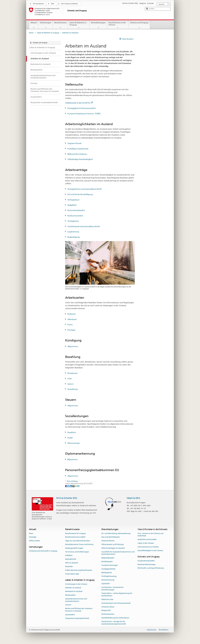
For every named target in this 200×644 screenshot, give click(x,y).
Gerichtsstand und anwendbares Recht (83, 226)
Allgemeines (73, 346)
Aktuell (34, 25)
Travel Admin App (72, 574)
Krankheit (71, 432)
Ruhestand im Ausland (74, 591)
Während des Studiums (77, 154)
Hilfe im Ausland (72, 563)
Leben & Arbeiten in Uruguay (79, 25)
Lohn (69, 379)
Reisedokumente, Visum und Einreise (79, 544)
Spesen (70, 384)
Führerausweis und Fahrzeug (112, 544)
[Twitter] (69, 486)
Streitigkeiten (73, 221)
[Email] (78, 486)
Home (31, 33)
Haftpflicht (72, 205)
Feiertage (71, 330)
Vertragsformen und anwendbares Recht (84, 189)
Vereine (68, 605)
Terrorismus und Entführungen (77, 552)
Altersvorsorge (73, 443)
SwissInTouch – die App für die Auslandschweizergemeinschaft (114, 623)
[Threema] (74, 486)
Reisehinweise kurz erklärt (75, 537)
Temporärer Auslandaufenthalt (77, 618)
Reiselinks (69, 566)
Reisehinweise (60, 25)
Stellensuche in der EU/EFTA (79, 103)
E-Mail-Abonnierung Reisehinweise (79, 570)
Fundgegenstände (108, 569)
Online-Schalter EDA (67, 498)
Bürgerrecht (106, 610)
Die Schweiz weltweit (70, 4)
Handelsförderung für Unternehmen (115, 618)
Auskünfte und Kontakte (147, 539)
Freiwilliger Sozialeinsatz (78, 149)
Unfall (70, 438)
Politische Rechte (108, 541)
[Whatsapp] (76, 486)
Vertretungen (45, 25)
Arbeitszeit (72, 319)
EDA (52, 4)
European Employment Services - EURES (84, 114)
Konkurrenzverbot (75, 216)
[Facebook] (66, 486)
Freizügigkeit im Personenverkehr (81, 108)
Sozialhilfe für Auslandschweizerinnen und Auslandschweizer (118, 553)
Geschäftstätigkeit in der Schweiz (150, 551)
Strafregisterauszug (109, 576)
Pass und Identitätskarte (111, 537)
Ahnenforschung (108, 580)
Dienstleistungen (98, 25)
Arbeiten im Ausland (73, 588)
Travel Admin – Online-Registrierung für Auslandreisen (117, 595)
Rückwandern (70, 595)
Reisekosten (72, 373)
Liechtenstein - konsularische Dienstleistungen (112, 588)
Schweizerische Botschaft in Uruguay (43, 551)
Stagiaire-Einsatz (74, 143)
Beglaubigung (73, 237)
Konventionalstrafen (76, 210)
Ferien (70, 325)
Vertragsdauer (73, 200)
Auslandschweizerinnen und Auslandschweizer (76, 600)
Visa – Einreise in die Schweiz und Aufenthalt (151, 535)
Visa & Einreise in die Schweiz (118, 25)
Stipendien (106, 584)
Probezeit (71, 314)
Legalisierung (73, 232)
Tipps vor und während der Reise (78, 541)
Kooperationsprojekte (146, 561)
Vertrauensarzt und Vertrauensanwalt (116, 603)
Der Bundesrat (38, 4)
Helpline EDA (133, 498)
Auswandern (70, 615)
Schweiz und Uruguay (139, 25)
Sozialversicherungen (110, 565)
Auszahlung (72, 389)
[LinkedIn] (71, 486)
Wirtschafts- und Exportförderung (151, 568)
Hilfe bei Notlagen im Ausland (113, 548)
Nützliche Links (107, 599)
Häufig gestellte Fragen (74, 548)
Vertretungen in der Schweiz (76, 584)
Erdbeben (69, 555)
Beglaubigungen (108, 558)
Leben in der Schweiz (146, 543)
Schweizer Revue (108, 607)
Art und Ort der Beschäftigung (80, 194)
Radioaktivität (71, 559)
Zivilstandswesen (108, 614)
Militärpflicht (107, 573)
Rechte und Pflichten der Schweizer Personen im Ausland (79, 610)
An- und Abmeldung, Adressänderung (116, 533)
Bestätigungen (107, 561)
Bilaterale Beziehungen (147, 564)
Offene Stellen (35, 541)
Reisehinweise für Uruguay (75, 533)
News (31, 533)
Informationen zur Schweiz (148, 547)
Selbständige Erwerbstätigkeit (80, 159)
